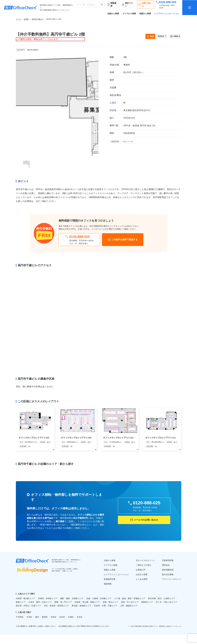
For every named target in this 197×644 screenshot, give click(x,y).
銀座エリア (21, 602)
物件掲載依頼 (168, 570)
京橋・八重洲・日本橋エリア (99, 598)
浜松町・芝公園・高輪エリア (87, 602)
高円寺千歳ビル (38, 19)
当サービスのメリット (145, 560)
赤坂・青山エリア (110, 602)
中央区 (29, 617)
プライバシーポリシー (172, 579)
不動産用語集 (168, 560)
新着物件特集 (110, 579)
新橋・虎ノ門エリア (63, 602)
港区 (37, 617)
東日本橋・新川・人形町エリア (162, 598)
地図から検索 (145, 14)
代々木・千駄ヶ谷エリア (166, 602)
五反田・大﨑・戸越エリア (106, 606)
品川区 (62, 617)
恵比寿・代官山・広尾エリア (28, 606)
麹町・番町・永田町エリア (72, 598)
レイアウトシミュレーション (167, 14)
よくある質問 (142, 579)
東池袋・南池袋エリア (81, 606)
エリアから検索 (129, 14)
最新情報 (108, 584)
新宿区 (45, 617)
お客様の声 (141, 570)
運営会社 (166, 565)
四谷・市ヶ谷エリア (130, 602)
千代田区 (20, 617)
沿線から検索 (113, 14)
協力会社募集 (168, 574)
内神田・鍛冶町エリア (26, 598)
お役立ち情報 (142, 574)
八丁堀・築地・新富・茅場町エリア (130, 598)
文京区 (80, 617)
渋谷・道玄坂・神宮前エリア (56, 606)
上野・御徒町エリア (129, 606)
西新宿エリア (147, 602)
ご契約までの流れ (144, 565)
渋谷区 (53, 617)
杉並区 (26, 19)
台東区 (71, 617)
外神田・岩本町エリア (48, 598)
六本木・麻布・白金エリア (40, 602)
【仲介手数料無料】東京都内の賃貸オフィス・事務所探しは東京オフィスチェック (156, 626)
